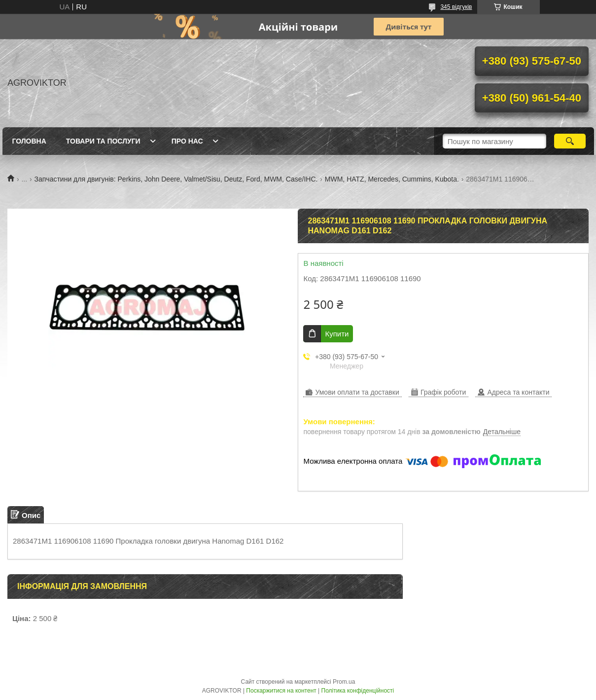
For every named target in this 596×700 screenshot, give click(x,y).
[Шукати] (570, 141)
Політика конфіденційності (358, 691)
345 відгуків (456, 7)
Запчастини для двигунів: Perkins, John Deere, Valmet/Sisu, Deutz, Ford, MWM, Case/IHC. (176, 179)
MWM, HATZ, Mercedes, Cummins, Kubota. (392, 179)
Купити (337, 334)
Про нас (187, 141)
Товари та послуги (103, 141)
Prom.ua (344, 682)
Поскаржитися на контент (281, 691)
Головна (29, 141)
